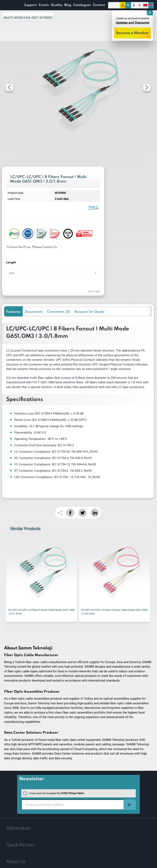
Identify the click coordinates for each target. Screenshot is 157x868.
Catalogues (82, 5)
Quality (57, 5)
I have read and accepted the (54, 793)
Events (44, 5)
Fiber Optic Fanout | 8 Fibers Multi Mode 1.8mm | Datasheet (93, 207)
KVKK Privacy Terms (72, 793)
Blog (68, 5)
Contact (99, 5)
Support (30, 5)
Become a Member (132, 33)
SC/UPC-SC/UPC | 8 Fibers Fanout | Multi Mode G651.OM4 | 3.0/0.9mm (114, 612)
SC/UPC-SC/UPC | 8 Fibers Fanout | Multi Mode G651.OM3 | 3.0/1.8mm (41, 612)
